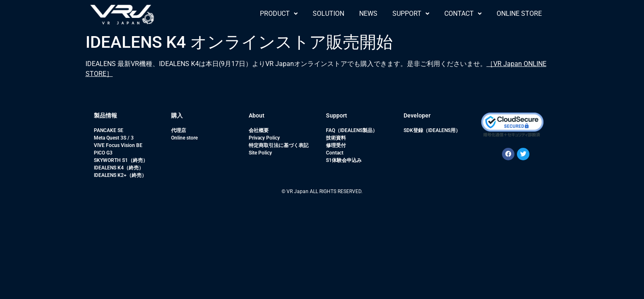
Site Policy (260, 153)
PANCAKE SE (109, 130)
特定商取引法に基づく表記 (279, 145)
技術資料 (336, 138)
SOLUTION (328, 13)
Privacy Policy (264, 138)
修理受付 (336, 145)
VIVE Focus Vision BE (118, 145)
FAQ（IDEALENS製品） (352, 130)
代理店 (179, 130)
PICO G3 (103, 153)
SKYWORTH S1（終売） (121, 160)
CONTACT (463, 13)
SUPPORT (411, 13)
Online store (184, 138)
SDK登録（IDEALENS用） (432, 130)
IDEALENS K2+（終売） (120, 175)
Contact (335, 153)
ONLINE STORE (519, 13)
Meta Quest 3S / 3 (114, 138)
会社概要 (259, 130)
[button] (279, 14)
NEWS (368, 13)
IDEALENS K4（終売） (119, 168)
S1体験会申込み (344, 160)
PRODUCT (279, 13)
